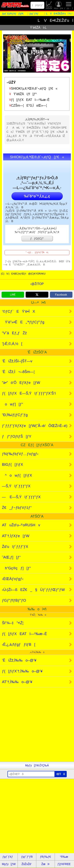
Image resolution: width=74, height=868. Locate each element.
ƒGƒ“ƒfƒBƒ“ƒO (14, 600)
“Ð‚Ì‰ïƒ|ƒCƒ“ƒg (15, 415)
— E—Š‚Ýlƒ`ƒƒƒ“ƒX (21, 497)
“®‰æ (64, 857)
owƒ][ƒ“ (13, 404)
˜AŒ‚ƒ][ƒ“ (11, 557)
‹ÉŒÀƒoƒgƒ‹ (13, 579)
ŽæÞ (45, 864)
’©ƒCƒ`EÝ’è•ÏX (19, 311)
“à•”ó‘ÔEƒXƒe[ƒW (21, 383)
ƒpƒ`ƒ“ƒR (27, 857)
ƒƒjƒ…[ (68, 5)
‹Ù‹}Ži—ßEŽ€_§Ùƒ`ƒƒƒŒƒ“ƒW (33, 590)
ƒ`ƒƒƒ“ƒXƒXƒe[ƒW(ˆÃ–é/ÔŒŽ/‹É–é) (35, 426)
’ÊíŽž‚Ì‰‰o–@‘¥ (19, 660)
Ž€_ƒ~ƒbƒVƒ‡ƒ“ (17, 508)
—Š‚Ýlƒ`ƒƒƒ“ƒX (16, 486)
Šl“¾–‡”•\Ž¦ (13, 623)
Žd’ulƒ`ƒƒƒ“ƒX (15, 547)
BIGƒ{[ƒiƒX (13, 464)
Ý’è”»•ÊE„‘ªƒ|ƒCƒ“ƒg (23, 322)
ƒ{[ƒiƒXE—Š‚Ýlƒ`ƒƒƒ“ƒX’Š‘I (29, 393)
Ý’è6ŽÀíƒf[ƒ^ (22, 94)
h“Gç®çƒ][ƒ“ (16, 568)
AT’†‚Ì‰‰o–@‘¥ (17, 682)
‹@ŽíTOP (37, 284)
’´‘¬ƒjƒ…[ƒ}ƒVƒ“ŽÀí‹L (37, 252)
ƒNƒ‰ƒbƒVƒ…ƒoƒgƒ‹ (20, 454)
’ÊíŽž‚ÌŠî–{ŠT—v (17, 361)
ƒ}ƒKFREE (64, 864)
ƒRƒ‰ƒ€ (45, 857)
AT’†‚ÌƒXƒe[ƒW (16, 536)
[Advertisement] (37, 725)
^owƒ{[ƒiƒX (17, 475)
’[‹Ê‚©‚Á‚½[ (12, 344)
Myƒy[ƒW (59, 5)
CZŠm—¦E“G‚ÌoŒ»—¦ (27, 106)
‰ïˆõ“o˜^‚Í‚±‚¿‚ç (37, 196)
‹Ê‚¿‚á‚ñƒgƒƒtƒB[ (19, 644)
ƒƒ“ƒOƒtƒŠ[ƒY (17, 436)
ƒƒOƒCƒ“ (37, 5)
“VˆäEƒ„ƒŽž (14, 333)
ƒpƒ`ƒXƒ (9, 857)
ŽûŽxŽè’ (49, 5)
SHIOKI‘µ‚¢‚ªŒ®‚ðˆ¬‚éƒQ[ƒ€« (32, 89)
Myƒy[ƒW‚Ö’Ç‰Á (37, 765)
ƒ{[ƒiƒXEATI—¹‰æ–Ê (28, 100)
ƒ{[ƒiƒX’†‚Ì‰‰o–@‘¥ (22, 671)
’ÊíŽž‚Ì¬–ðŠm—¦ (18, 372)
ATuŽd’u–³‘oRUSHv (21, 525)
